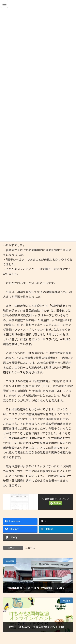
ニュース (30, 548)
